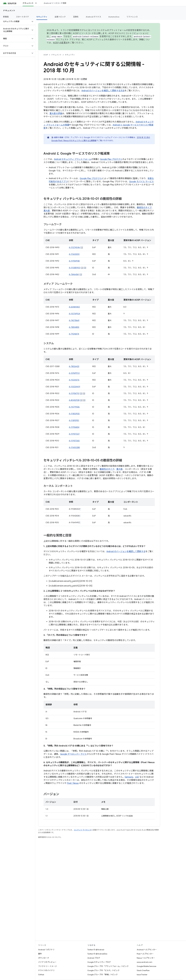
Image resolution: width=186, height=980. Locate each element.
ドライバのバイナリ (46, 970)
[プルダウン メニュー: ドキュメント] (37, 3)
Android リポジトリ (46, 950)
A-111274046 (74, 247)
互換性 (76, 17)
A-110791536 (74, 407)
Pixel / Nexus (73, 783)
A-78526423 (74, 366)
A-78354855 (74, 327)
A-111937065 (74, 441)
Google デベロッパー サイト (74, 754)
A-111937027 (74, 434)
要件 (40, 954)
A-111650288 (74, 447)
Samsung (129, 777)
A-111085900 (75, 268)
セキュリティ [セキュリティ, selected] (42, 17)
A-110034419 (75, 387)
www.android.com (145, 962)
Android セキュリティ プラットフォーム (73, 159)
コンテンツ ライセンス (82, 830)
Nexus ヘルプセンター (146, 958)
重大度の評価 (56, 114)
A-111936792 (74, 393)
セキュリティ (70, 55)
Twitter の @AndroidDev (97, 954)
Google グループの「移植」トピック (103, 975)
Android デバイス (93, 17)
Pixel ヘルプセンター (145, 954)
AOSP (46, 55)
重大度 (47, 211)
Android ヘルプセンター (147, 950)
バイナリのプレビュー (47, 962)
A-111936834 (74, 427)
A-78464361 (74, 274)
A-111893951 (74, 420)
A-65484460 (74, 307)
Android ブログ (94, 958)
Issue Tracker (142, 975)
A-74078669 (74, 320)
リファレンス (132, 17)
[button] (15, 21)
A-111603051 (74, 254)
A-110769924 (74, 314)
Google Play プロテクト (111, 159)
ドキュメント (9, 11)
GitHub (41, 975)
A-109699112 (74, 373)
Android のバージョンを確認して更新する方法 (103, 91)
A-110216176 (74, 380)
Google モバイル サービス (141, 182)
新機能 (6, 17)
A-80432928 (74, 400)
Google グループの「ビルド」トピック (103, 970)
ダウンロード (44, 958)
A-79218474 (74, 334)
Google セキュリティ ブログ (99, 962)
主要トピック (60, 17)
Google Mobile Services (146, 966)
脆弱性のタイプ (144, 208)
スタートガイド (23, 17)
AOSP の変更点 (60, 43)
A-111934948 (74, 261)
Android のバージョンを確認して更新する (126, 552)
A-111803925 (74, 414)
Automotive (114, 17)
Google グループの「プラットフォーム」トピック (108, 966)
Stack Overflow (143, 970)
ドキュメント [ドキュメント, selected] (28, 3)
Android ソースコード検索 (55, 3)
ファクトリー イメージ (47, 966)
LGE (137, 777)
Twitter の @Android (96, 950)
